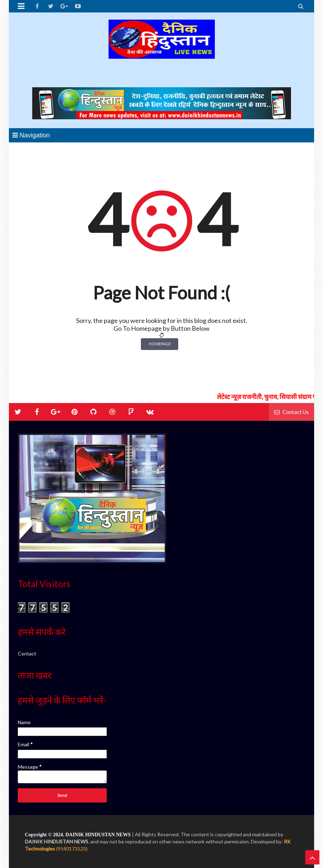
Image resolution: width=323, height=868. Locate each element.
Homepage (160, 344)
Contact (27, 653)
